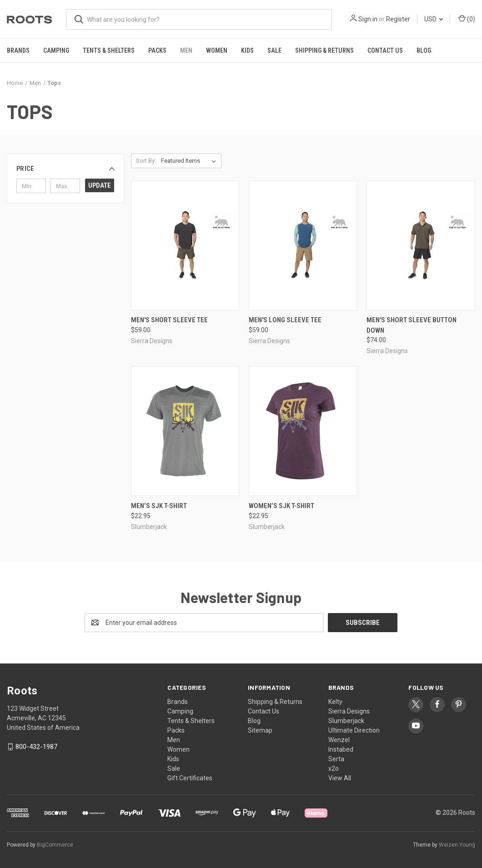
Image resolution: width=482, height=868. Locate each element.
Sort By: (146, 161)
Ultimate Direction (354, 730)
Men (186, 50)
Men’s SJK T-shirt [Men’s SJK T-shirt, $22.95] (159, 506)
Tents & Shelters (109, 50)
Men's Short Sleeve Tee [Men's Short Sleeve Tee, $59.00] (169, 320)
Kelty (335, 702)
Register (398, 19)
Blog (424, 50)
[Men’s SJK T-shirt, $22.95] (185, 431)
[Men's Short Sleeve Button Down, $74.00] (421, 246)
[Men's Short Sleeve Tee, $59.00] (185, 246)
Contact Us (385, 50)
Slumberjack (346, 721)
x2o (334, 768)
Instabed (341, 749)
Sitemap (260, 730)
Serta (336, 759)
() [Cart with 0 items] (467, 19)
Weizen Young (457, 845)
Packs (157, 50)
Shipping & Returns (324, 50)
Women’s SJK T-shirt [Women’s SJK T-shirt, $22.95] (281, 506)
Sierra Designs (349, 711)
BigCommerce (55, 845)
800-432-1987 (36, 747)
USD (434, 19)
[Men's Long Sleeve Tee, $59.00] (303, 246)
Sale (274, 50)
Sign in (368, 19)
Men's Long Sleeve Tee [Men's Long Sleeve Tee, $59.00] (285, 320)
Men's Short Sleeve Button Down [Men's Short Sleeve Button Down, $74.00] (412, 325)
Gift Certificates (190, 778)
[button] (65, 169)
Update (100, 185)
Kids (247, 50)
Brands (18, 50)
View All (340, 778)
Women (217, 50)
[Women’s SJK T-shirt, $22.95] (303, 431)
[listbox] (190, 161)
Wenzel (339, 740)
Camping (56, 50)
